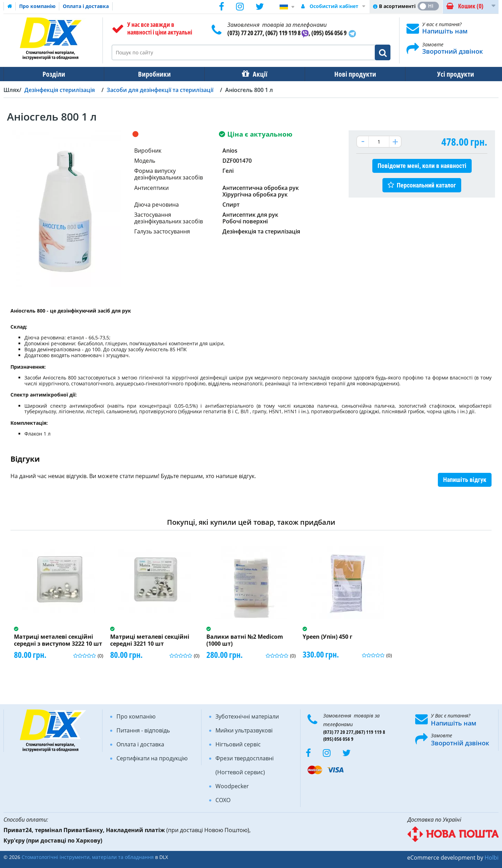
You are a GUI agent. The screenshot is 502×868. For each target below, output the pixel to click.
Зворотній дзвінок (460, 743)
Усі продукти (449, 74)
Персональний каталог (426, 185)
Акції (257, 74)
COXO (223, 800)
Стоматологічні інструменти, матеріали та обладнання (88, 857)
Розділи (53, 74)
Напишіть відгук (465, 480)
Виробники (152, 74)
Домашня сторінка (10, 6)
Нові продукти (350, 74)
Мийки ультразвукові (244, 730)
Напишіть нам (445, 31)
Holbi (492, 858)
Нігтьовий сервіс (238, 744)
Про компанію (37, 6)
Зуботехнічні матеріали (247, 716)
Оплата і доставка (86, 6)
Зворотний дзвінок (452, 51)
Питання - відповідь (143, 730)
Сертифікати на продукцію (152, 758)
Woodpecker (232, 786)
